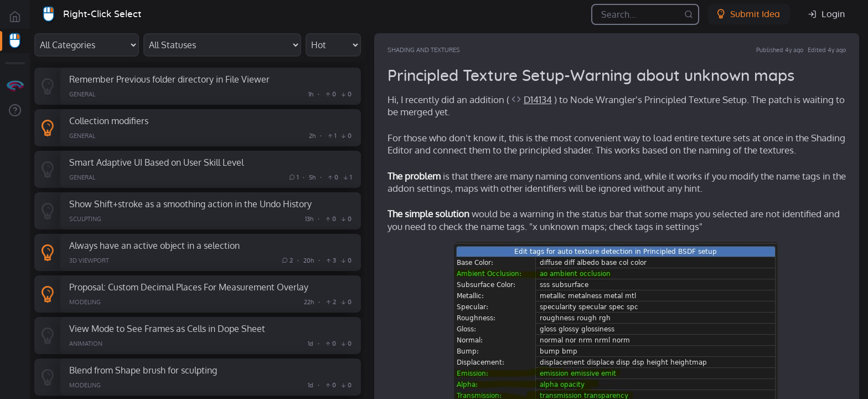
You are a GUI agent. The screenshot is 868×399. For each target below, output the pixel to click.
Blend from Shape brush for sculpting (143, 370)
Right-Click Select (102, 14)
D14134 (538, 99)
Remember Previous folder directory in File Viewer (169, 79)
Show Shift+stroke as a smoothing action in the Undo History (190, 204)
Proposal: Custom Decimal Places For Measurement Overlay (189, 287)
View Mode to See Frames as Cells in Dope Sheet (167, 328)
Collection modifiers (109, 121)
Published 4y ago (780, 50)
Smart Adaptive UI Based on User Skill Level (156, 162)
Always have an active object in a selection (154, 245)
